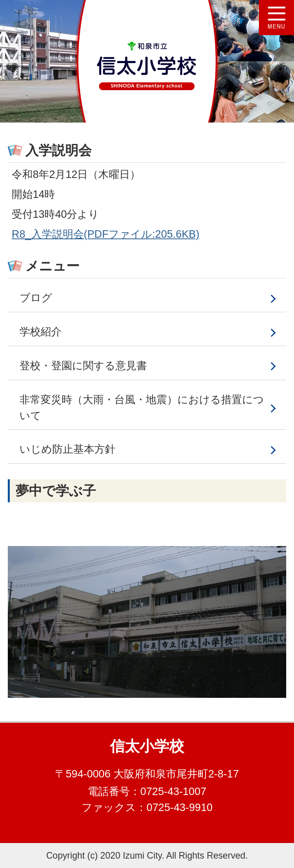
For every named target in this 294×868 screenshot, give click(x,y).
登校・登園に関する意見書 (83, 366)
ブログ (36, 298)
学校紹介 (41, 332)
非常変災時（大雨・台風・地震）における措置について (142, 407)
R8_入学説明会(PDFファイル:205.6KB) (105, 234)
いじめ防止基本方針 (67, 449)
